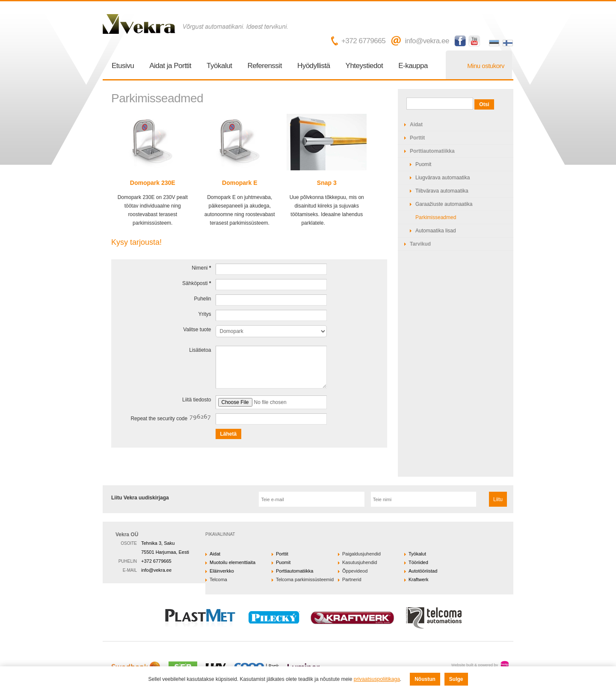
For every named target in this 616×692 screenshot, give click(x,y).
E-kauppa (413, 66)
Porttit (282, 554)
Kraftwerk (418, 579)
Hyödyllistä (314, 66)
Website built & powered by (475, 665)
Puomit (283, 562)
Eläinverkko (222, 571)
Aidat (215, 554)
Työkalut (219, 66)
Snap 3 (327, 183)
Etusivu (123, 66)
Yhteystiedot (364, 66)
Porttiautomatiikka (295, 571)
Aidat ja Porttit (170, 66)
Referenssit (264, 66)
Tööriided (418, 562)
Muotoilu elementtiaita (232, 562)
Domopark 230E (153, 183)
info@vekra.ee (427, 41)
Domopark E (240, 183)
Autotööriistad (423, 571)
